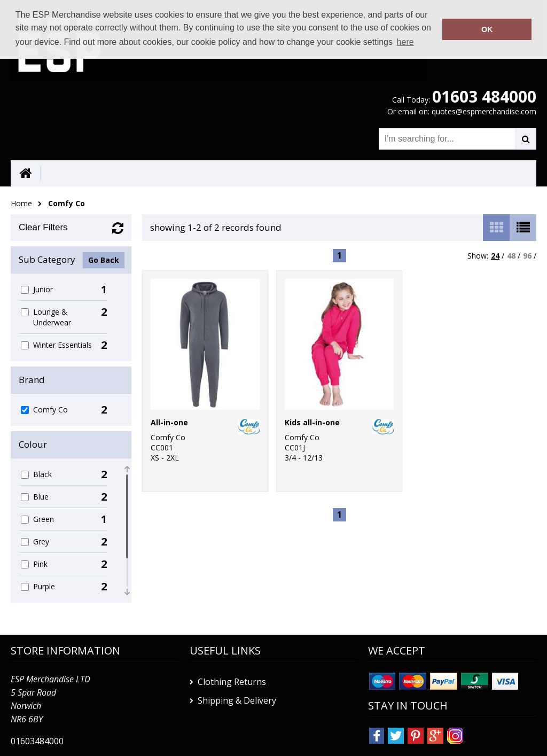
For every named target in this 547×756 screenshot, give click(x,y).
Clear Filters (43, 227)
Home (21, 203)
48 (511, 256)
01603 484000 (484, 96)
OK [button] (487, 29)
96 (527, 256)
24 (495, 256)
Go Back (104, 260)
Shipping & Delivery (237, 700)
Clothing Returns (232, 682)
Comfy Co (67, 203)
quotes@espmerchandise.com (484, 111)
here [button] (405, 42)
